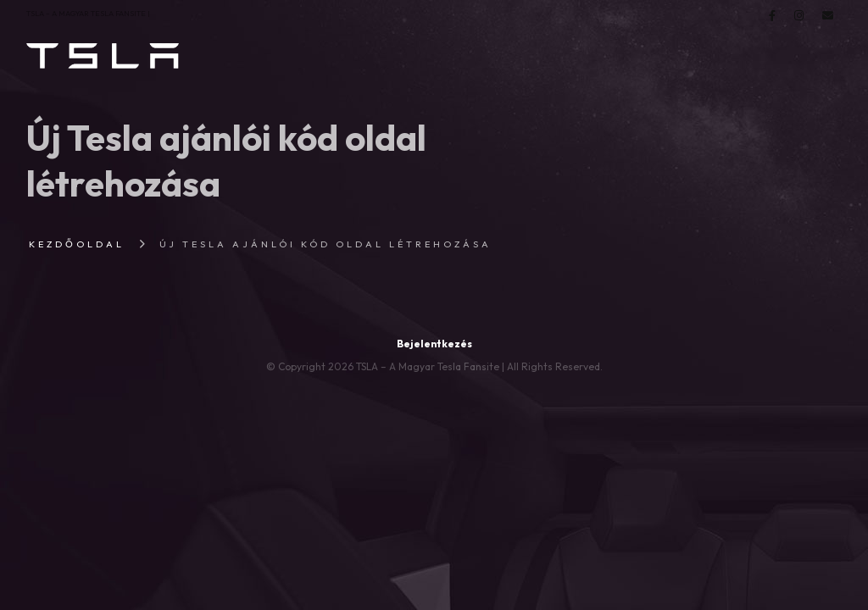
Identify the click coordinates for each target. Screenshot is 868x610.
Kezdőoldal (77, 244)
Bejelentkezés (434, 344)
